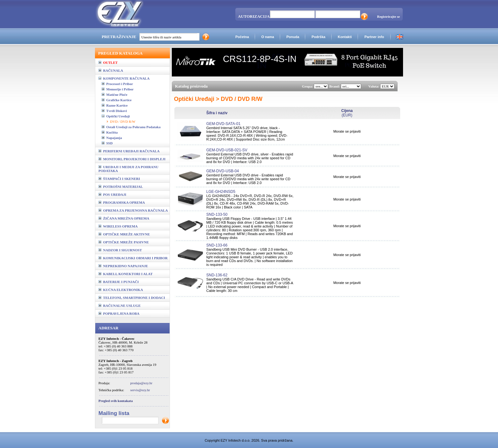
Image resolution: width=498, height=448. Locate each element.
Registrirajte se (388, 16)
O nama (268, 37)
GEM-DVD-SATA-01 (223, 124)
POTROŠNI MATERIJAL (121, 187)
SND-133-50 (217, 214)
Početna (242, 37)
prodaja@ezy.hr (141, 383)
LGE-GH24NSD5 (221, 192)
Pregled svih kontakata (116, 401)
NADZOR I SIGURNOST (120, 250)
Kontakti (345, 37)
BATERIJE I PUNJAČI (119, 282)
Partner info (374, 37)
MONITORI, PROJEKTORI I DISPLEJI (132, 159)
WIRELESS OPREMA (118, 226)
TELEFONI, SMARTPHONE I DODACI (132, 298)
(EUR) (347, 113)
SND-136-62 (217, 275)
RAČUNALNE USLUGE (120, 306)
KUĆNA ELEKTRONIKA (121, 290)
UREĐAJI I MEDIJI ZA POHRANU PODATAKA (128, 169)
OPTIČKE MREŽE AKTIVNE (124, 234)
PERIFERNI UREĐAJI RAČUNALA (129, 151)
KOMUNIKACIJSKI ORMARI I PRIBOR (133, 258)
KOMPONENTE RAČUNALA (124, 78)
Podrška (318, 37)
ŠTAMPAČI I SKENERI (119, 179)
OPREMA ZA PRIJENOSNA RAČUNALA (133, 210)
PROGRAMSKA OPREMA (122, 202)
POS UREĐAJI (112, 194)
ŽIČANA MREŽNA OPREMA (124, 218)
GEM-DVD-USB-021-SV (227, 150)
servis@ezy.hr (140, 390)
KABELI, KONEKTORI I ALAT (126, 274)
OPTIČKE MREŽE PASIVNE (124, 242)
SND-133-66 (217, 245)
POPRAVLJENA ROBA (119, 313)
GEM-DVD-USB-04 (222, 171)
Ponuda (293, 37)
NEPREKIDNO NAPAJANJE (123, 266)
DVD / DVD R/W (123, 122)
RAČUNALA (111, 70)
